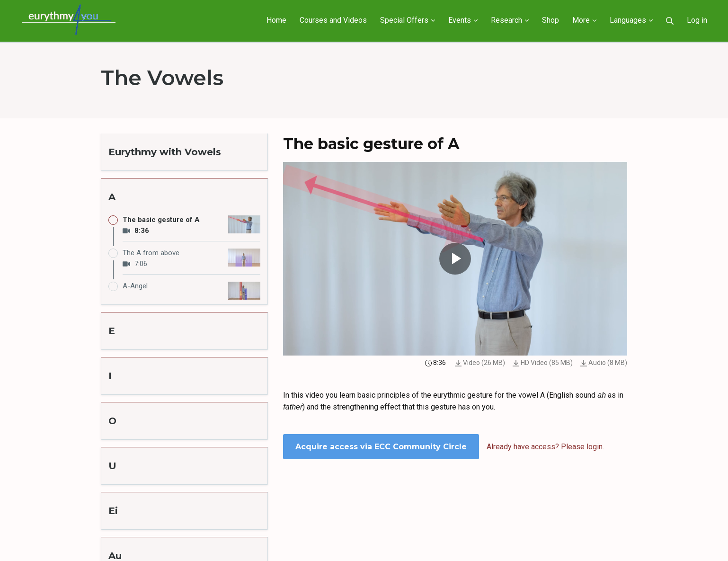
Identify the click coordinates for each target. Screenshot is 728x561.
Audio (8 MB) (604, 363)
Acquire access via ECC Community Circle (381, 447)
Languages (631, 20)
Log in (697, 20)
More (584, 20)
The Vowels (162, 78)
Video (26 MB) (480, 363)
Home (276, 20)
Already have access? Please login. (545, 447)
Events (463, 20)
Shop (550, 20)
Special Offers (408, 20)
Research (510, 20)
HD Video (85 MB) (543, 363)
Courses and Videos (333, 20)
